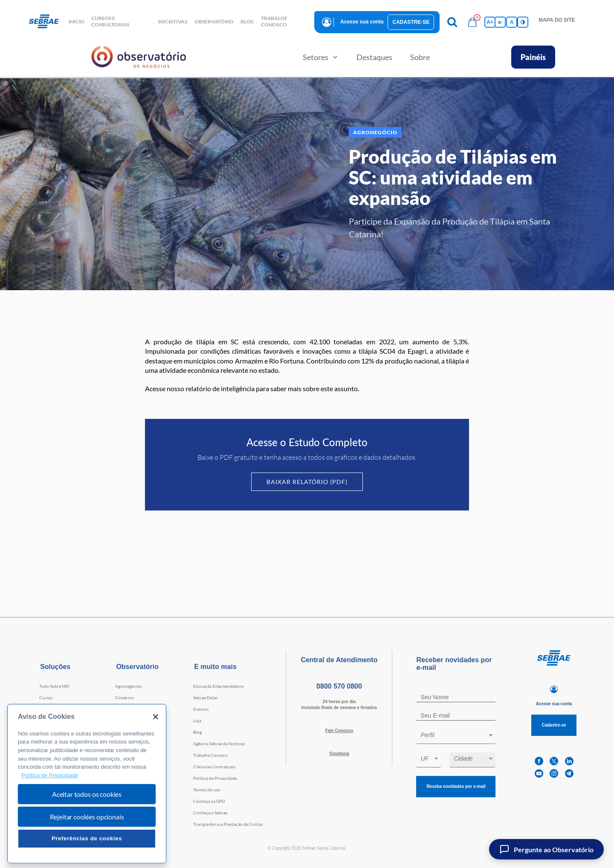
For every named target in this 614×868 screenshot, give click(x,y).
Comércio (125, 698)
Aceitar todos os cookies (87, 794)
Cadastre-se (411, 22)
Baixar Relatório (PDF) (307, 482)
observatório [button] (214, 22)
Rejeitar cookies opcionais (87, 817)
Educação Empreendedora (218, 686)
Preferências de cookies (87, 838)
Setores (321, 57)
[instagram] (554, 774)
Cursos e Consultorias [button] (110, 21)
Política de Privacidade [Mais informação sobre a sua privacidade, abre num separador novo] (50, 775)
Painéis (533, 57)
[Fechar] (156, 717)
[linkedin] (569, 761)
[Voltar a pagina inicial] (47, 22)
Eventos (201, 709)
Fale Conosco (339, 731)
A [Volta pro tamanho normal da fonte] (512, 22)
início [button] (77, 22)
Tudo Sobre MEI (54, 686)
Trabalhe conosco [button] (274, 21)
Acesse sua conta (362, 22)
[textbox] (460, 735)
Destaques (374, 57)
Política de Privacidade (215, 778)
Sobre (420, 57)
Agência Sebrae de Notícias (219, 744)
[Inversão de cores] (523, 22)
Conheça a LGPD (209, 801)
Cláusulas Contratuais (214, 767)
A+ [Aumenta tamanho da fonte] (490, 22)
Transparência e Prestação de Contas (228, 824)
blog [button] (247, 22)
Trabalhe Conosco (210, 755)
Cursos (46, 698)
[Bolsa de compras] (472, 22)
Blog (197, 732)
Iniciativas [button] (173, 22)
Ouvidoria (339, 754)
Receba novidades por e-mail (456, 786)
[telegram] (569, 774)
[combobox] (456, 737)
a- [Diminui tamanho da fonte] (500, 22)
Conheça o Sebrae (210, 813)
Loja (197, 721)
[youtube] (539, 774)
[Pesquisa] (452, 22)
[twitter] (554, 761)
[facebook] (539, 761)
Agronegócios (128, 686)
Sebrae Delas (205, 698)
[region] (87, 784)
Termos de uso (207, 790)
